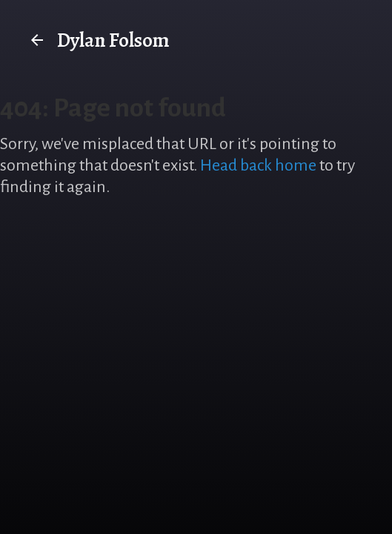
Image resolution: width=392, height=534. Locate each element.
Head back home (258, 165)
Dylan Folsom (99, 40)
